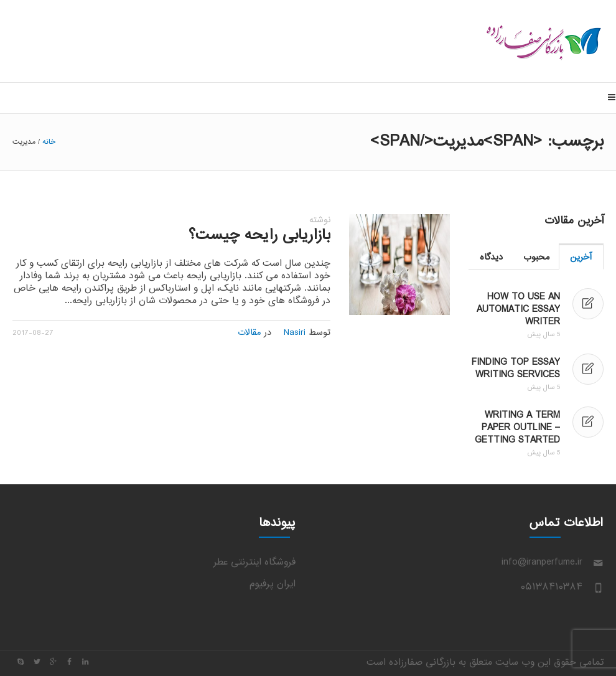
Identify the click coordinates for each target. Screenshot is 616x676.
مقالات (249, 333)
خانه (49, 142)
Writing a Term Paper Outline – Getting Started (517, 428)
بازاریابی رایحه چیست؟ (259, 236)
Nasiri (295, 333)
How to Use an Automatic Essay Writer (518, 310)
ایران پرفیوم (273, 584)
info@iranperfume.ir (542, 562)
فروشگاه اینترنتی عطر (254, 562)
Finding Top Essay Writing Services (516, 369)
